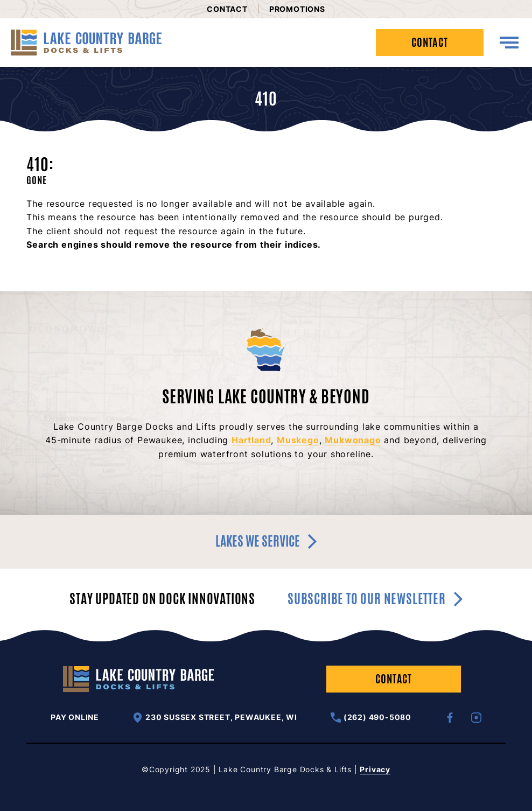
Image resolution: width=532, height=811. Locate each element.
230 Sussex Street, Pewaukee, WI (215, 718)
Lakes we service (266, 541)
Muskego (298, 440)
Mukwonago (353, 440)
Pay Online (75, 717)
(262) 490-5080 (371, 718)
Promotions (297, 9)
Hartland (251, 440)
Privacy (375, 769)
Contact (227, 9)
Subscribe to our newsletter (375, 599)
